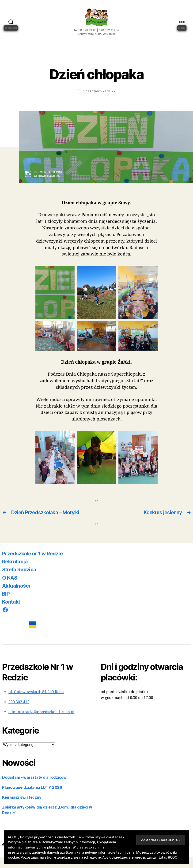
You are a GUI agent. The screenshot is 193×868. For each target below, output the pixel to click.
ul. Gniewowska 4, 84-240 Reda (36, 703)
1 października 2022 (99, 102)
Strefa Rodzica (19, 581)
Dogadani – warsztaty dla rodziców (34, 789)
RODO (173, 857)
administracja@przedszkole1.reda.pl (41, 723)
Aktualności (16, 597)
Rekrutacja (15, 573)
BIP (6, 605)
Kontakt (11, 613)
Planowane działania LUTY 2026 (32, 799)
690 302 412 (19, 713)
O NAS (10, 589)
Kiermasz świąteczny (22, 809)
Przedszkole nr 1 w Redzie (32, 565)
